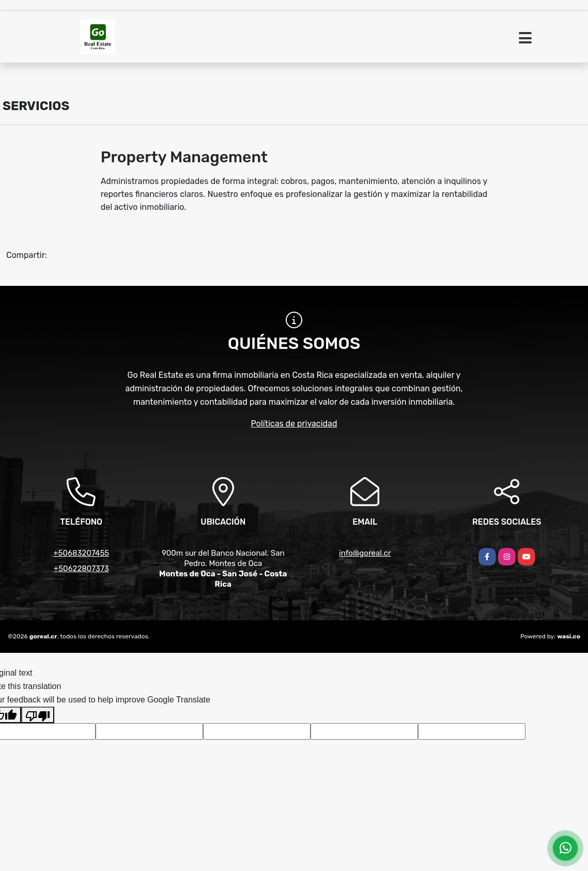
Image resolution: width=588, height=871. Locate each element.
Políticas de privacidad (294, 424)
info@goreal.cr (365, 553)
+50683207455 (81, 553)
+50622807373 (81, 569)
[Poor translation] (38, 715)
